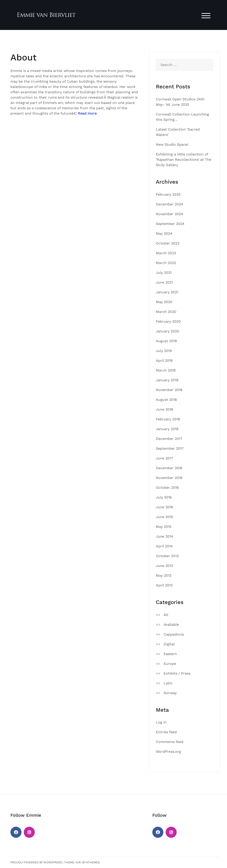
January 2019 (167, 380)
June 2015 (164, 517)
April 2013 (164, 585)
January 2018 (167, 429)
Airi (78, 862)
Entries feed (166, 732)
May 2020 (164, 302)
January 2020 (167, 331)
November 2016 (169, 478)
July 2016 (164, 497)
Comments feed (170, 742)
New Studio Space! (172, 144)
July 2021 (164, 273)
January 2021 (167, 292)
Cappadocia (174, 634)
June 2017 (164, 458)
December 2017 (169, 439)
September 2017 (170, 448)
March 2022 (166, 263)
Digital (169, 644)
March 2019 (166, 370)
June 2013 (164, 566)
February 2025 (168, 194)
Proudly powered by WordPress (36, 862)
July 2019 (164, 351)
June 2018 (164, 409)
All (166, 615)
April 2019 (164, 361)
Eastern (170, 654)
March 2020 (166, 312)
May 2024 (164, 233)
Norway (170, 693)
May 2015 (164, 527)
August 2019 (166, 341)
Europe (170, 664)
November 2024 (169, 214)
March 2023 (166, 253)
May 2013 (164, 575)
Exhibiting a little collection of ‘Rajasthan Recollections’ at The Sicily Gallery (184, 160)
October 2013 (167, 556)
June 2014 (164, 536)
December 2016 (169, 468)
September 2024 (170, 224)
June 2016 (164, 507)
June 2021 (164, 282)
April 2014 (164, 546)
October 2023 (168, 243)
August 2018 (166, 400)
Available (171, 625)
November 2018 (169, 390)
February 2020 (168, 321)
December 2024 (169, 204)
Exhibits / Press (177, 673)
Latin (168, 683)
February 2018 (168, 419)
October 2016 (167, 488)
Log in (161, 722)
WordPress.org (168, 752)
